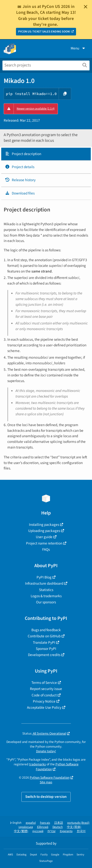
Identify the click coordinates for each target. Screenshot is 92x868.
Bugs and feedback (46, 630)
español (31, 823)
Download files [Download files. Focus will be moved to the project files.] (20, 193)
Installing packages (44, 525)
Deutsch (58, 827)
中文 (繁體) (21, 831)
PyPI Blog (44, 577)
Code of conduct (44, 695)
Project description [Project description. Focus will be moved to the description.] (23, 154)
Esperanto (66, 831)
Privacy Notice (44, 701)
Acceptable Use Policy (44, 707)
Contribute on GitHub (44, 636)
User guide (44, 537)
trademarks (38, 764)
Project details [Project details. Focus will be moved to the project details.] (20, 167)
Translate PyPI (44, 643)
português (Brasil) (78, 823)
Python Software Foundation (50, 778)
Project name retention (44, 543)
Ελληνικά (43, 827)
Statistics (46, 590)
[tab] (46, 154)
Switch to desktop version (46, 797)
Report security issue (46, 689)
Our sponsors (46, 602)
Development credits (44, 655)
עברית (52, 831)
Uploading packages (44, 531)
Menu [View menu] (78, 48)
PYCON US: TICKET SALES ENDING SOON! (44, 32)
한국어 (81, 831)
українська (26, 827)
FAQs (46, 549)
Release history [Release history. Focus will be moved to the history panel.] (20, 180)
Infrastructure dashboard (44, 583)
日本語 (59, 823)
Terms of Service (44, 683)
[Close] (86, 7)
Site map (46, 782)
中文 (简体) (74, 827)
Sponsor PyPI (46, 649)
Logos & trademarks (46, 596)
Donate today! (46, 751)
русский (38, 831)
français (45, 823)
